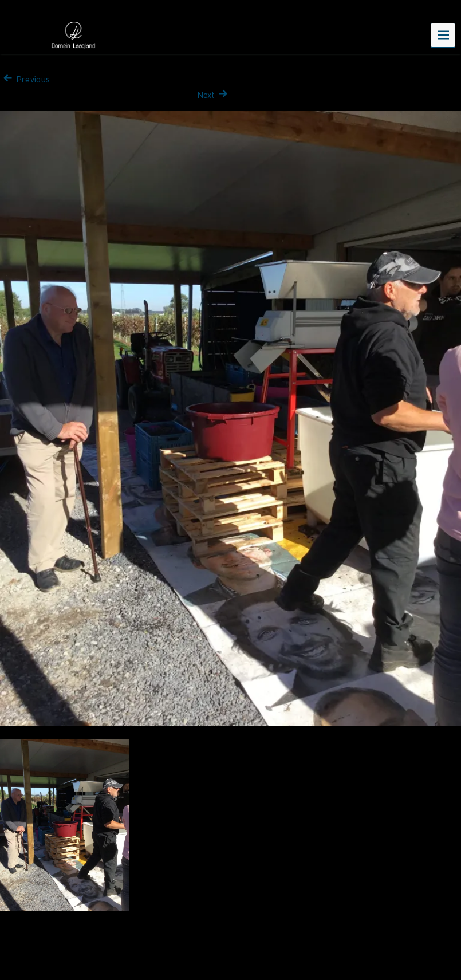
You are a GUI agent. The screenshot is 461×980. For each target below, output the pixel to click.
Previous (25, 79)
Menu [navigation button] (443, 35)
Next (214, 95)
